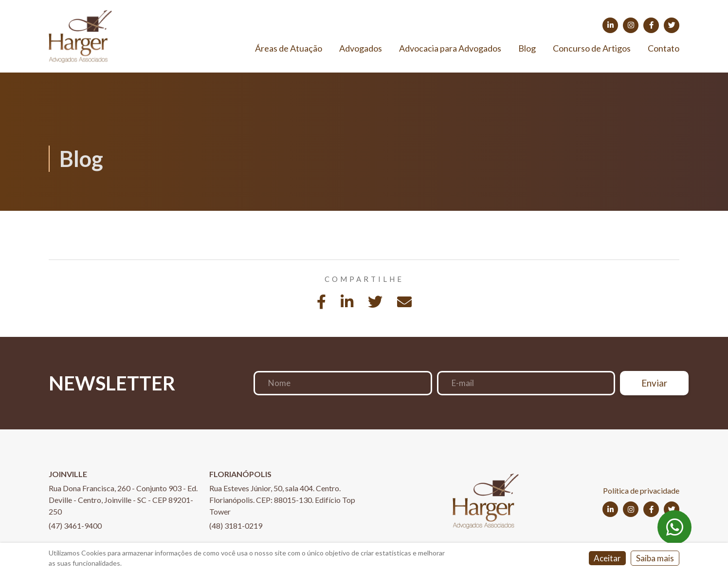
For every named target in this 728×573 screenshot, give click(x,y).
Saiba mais (655, 558)
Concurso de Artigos (592, 48)
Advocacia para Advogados (450, 48)
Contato (664, 48)
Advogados (361, 48)
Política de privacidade (641, 490)
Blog (527, 48)
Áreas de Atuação (289, 48)
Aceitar (607, 558)
